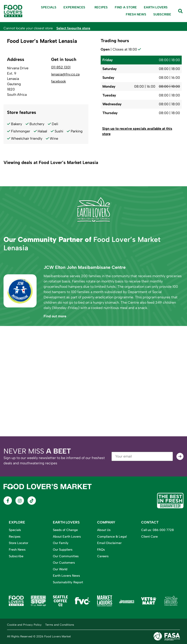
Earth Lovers (156, 7)
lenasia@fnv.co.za (65, 74)
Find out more (55, 316)
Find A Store (126, 7)
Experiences (75, 8)
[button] (141, 131)
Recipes (101, 7)
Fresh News (136, 14)
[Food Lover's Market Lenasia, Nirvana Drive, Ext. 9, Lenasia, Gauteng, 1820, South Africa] (93, 381)
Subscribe (162, 14)
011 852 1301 (61, 67)
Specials (49, 7)
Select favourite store (73, 28)
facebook (58, 81)
